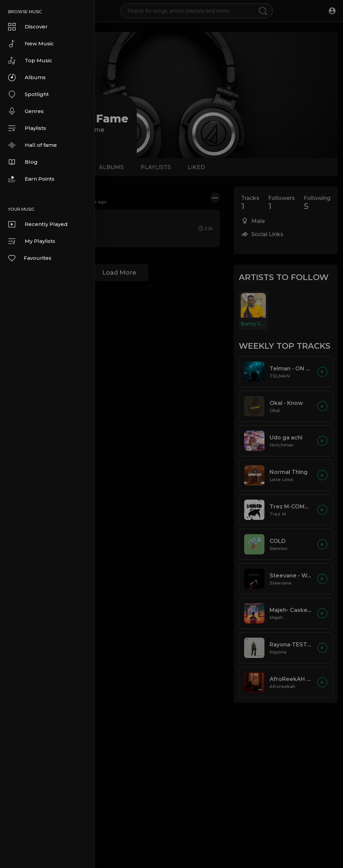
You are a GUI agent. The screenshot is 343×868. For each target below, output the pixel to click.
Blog (23, 162)
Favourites (29, 258)
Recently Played (38, 224)
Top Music (30, 61)
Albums (27, 77)
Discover (28, 27)
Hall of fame (33, 145)
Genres (26, 111)
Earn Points (31, 179)
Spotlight (28, 94)
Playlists (27, 128)
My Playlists (32, 241)
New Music (31, 44)
